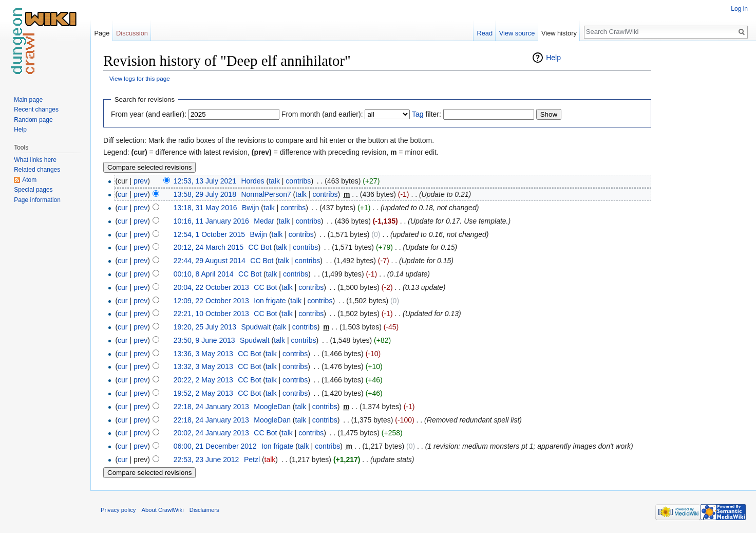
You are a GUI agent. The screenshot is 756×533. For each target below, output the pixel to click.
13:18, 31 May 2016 (205, 208)
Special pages (33, 190)
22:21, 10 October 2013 (211, 314)
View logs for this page (140, 78)
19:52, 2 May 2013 (203, 393)
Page (102, 33)
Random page (33, 120)
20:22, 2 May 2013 (203, 380)
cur (122, 194)
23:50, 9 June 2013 (204, 340)
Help (553, 58)
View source (517, 33)
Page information (37, 200)
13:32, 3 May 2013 (203, 366)
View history (559, 33)
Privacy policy (118, 510)
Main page (28, 100)
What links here (35, 160)
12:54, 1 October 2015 (209, 234)
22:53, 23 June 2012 (206, 460)
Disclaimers (204, 510)
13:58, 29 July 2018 (205, 194)
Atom (29, 180)
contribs (298, 181)
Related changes (37, 170)
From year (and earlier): (149, 114)
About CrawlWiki (163, 510)
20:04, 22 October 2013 (211, 287)
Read (485, 33)
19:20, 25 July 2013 (205, 327)
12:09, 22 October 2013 (211, 301)
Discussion (132, 33)
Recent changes (36, 109)
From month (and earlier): (322, 114)
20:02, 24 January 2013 (211, 433)
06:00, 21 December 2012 (215, 446)
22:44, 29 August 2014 (210, 261)
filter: (427, 114)
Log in (739, 9)
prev (140, 181)
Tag (418, 114)
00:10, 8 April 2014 (204, 274)
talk (274, 181)
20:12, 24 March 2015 (209, 247)
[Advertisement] (703, 206)
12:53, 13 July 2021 (205, 181)
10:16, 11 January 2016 (211, 221)
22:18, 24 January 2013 (211, 407)
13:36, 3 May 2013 (203, 354)
